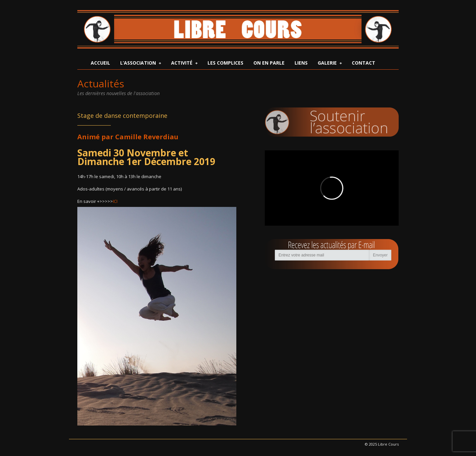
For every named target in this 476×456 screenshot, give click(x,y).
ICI (115, 201)
